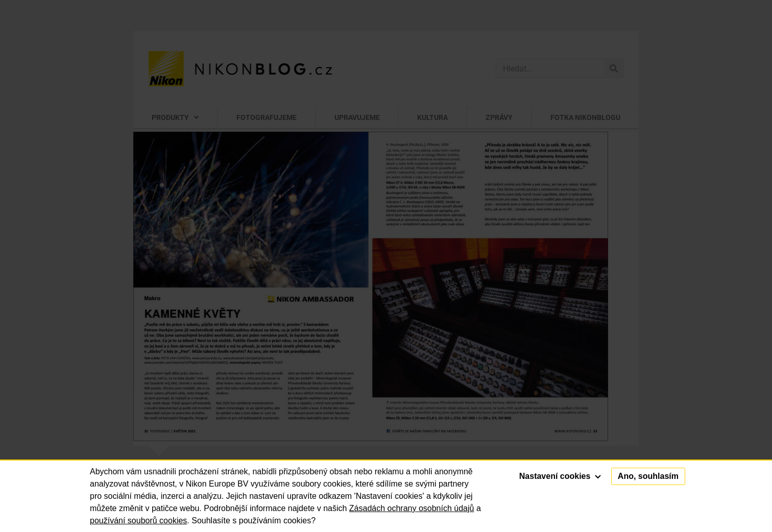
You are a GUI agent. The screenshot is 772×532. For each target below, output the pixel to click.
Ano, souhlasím (648, 476)
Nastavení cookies (560, 476)
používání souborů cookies (138, 521)
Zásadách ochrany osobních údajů (412, 508)
